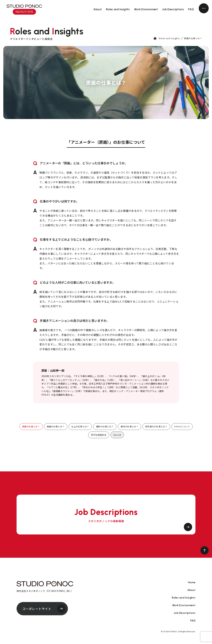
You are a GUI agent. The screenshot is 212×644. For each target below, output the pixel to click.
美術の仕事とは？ (129, 426)
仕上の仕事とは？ (80, 426)
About (98, 9)
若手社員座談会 (99, 435)
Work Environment (146, 9)
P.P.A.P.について (182, 426)
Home (192, 582)
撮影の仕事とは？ (105, 426)
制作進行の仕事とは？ (156, 426)
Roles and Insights (118, 9)
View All (117, 435)
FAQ (191, 9)
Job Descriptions (173, 9)
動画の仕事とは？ (56, 426)
